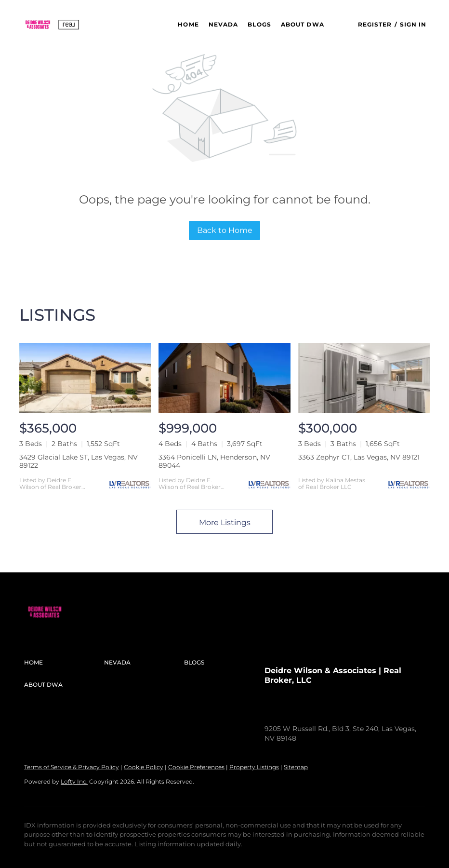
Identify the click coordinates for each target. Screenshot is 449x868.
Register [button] (375, 24)
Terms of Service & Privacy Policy (72, 767)
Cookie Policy (144, 767)
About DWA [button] (303, 24)
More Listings (225, 522)
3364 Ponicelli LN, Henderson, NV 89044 (214, 461)
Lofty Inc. (74, 781)
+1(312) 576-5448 (292, 709)
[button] (52, 25)
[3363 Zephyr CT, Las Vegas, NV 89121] (364, 378)
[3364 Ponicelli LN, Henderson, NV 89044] (224, 378)
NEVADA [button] (224, 24)
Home (188, 24)
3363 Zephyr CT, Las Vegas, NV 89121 (359, 457)
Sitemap (296, 767)
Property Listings (254, 767)
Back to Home (225, 230)
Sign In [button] (413, 24)
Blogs (259, 24)
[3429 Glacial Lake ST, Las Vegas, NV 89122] (85, 378)
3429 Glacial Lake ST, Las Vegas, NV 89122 (79, 461)
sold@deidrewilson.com (369, 709)
